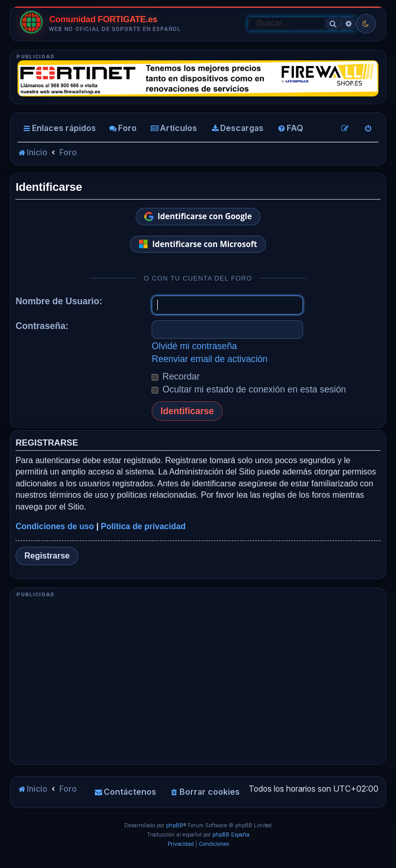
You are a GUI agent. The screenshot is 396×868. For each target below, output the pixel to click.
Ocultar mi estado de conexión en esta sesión (249, 389)
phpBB (175, 825)
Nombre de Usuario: (59, 301)
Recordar (176, 376)
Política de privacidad (144, 526)
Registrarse (47, 556)
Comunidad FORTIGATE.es (103, 20)
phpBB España (231, 834)
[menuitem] (123, 129)
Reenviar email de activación (210, 359)
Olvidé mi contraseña (194, 346)
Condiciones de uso (55, 526)
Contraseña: (42, 326)
